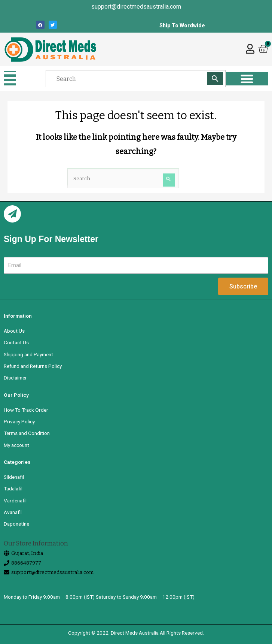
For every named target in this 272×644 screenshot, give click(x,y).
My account (16, 445)
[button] (10, 78)
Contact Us (16, 342)
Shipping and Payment (28, 354)
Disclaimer (15, 378)
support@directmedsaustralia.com (52, 572)
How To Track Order (26, 410)
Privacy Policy (19, 421)
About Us (14, 331)
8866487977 (26, 563)
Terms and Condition (27, 433)
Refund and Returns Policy (33, 366)
